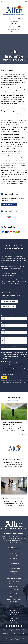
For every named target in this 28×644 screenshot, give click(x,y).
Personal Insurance (14, 581)
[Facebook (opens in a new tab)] (3, 232)
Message (4, 336)
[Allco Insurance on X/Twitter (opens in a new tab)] (9, 626)
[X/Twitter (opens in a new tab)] (6, 232)
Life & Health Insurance (14, 586)
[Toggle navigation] (26, 2)
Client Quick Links (14, 548)
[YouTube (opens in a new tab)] (11, 232)
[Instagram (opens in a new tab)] (14, 232)
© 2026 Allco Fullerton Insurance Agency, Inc (14, 634)
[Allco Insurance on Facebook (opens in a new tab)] (7, 626)
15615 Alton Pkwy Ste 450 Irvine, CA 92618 (14, 620)
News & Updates (14, 574)
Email (3, 322)
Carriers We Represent (14, 569)
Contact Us (14, 594)
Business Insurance (14, 584)
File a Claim (14, 551)
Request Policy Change (14, 556)
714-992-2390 (15, 18)
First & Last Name (7, 316)
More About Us (14, 563)
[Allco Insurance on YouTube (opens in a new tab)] (14, 626)
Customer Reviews (14, 566)
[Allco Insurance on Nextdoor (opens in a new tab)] (19, 626)
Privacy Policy (20, 638)
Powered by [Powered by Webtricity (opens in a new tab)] (14, 640)
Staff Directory (8, 306)
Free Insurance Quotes (8, 2)
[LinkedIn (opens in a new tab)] (8, 232)
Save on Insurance (14, 578)
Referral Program (14, 558)
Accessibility (12, 638)
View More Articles (14, 400)
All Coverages (14, 589)
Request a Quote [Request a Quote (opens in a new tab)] (9, 204)
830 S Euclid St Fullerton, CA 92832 (14, 603)
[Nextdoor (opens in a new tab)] (17, 232)
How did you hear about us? (9, 346)
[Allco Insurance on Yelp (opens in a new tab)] (21, 626)
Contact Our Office (10, 302)
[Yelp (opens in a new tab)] (19, 232)
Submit (4, 378)
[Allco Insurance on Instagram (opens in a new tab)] (16, 626)
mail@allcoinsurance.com (14, 599)
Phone (3, 329)
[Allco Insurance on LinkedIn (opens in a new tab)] (12, 626)
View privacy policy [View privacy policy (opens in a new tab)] (21, 382)
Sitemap (5, 638)
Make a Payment (14, 553)
